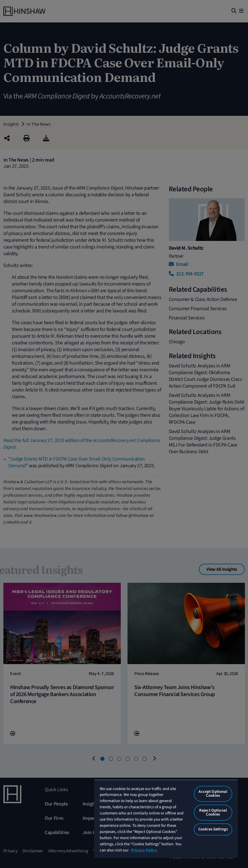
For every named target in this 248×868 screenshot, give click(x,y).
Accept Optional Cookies (213, 794)
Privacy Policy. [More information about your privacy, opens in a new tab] (144, 850)
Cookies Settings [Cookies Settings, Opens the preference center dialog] (213, 829)
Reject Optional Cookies (213, 812)
